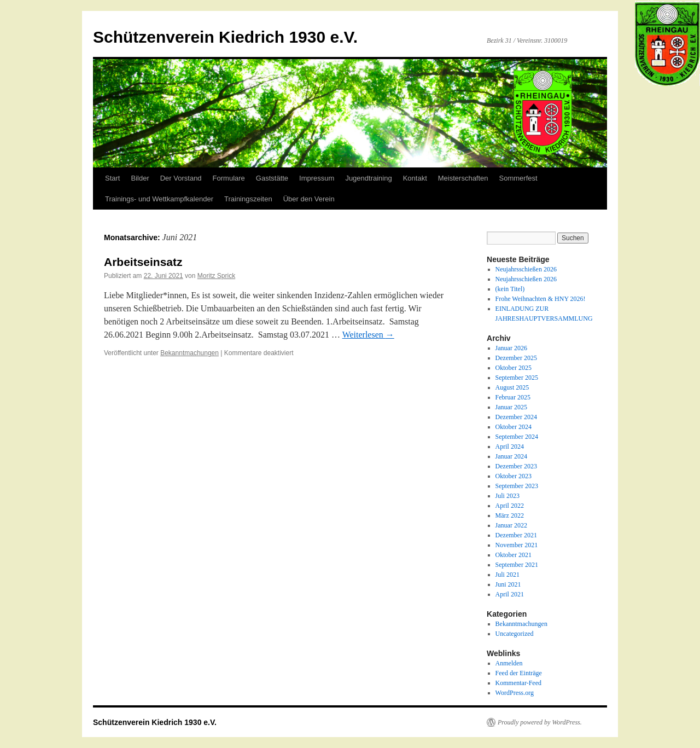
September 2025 (517, 378)
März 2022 (510, 515)
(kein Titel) (510, 289)
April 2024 (510, 447)
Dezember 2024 (516, 417)
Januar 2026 (511, 348)
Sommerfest (518, 178)
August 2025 (512, 387)
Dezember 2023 (516, 466)
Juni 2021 (508, 584)
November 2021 (517, 545)
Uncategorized (515, 634)
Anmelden (509, 663)
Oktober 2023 (514, 476)
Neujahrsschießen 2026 (526, 269)
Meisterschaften (463, 178)
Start (112, 178)
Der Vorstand (181, 178)
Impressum (317, 178)
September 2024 (517, 437)
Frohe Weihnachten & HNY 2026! (541, 299)
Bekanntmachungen (189, 353)
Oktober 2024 (514, 427)
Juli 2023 (507, 496)
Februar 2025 (513, 397)
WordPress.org (515, 693)
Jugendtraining (368, 178)
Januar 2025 (511, 407)
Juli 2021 (507, 575)
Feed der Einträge (519, 673)
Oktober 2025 (514, 368)
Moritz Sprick (216, 276)
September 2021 (517, 565)
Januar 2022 (511, 525)
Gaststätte (272, 178)
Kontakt (415, 178)
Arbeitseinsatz (143, 262)
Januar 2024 (511, 456)
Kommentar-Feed (518, 683)
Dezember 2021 (516, 535)
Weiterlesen (368, 335)
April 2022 (510, 506)
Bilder (140, 178)
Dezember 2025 (516, 358)
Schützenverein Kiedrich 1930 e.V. (225, 37)
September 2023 (517, 486)
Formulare (229, 178)
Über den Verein (309, 199)
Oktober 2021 (514, 555)
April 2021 (510, 594)
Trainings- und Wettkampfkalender (159, 199)
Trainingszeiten (248, 199)
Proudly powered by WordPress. (540, 722)
